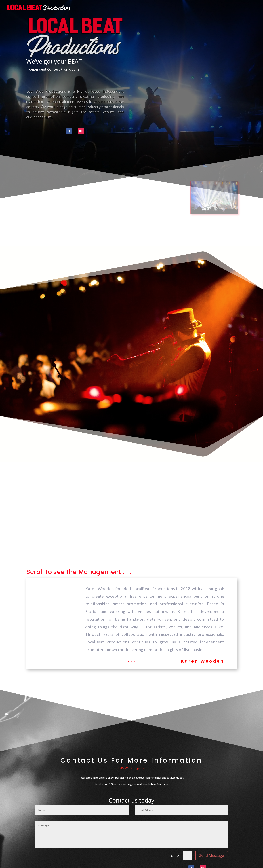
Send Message (212, 855)
